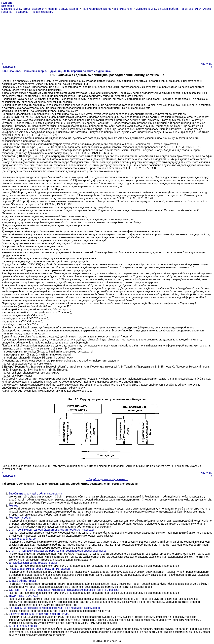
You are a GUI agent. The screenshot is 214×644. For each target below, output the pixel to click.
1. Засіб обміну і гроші (22, 581)
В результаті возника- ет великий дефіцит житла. (39, 614)
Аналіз (207, 9)
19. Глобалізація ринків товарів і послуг (33, 563)
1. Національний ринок (23, 626)
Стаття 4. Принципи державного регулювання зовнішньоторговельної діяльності (58, 551)
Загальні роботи (168, 9)
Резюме (13, 506)
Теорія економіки (190, 9)
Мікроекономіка (11, 9)
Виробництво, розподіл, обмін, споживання (35, 494)
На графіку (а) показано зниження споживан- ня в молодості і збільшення (54, 608)
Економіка (8, 6)
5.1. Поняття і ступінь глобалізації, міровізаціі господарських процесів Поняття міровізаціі (64, 590)
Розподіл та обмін (20, 518)
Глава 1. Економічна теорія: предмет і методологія (40, 569)
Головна (6, 12)
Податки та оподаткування (63, 9)
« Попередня (9, 65)
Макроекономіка (146, 9)
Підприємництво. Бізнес (96, 9)
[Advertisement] (107, 37)
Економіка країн (123, 9)
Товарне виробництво (22, 539)
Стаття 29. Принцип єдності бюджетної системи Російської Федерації (51, 530)
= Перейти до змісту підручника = (107, 479)
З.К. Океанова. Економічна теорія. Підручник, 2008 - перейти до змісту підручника (56, 71)
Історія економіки (34, 9)
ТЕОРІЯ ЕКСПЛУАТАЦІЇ (23, 596)
